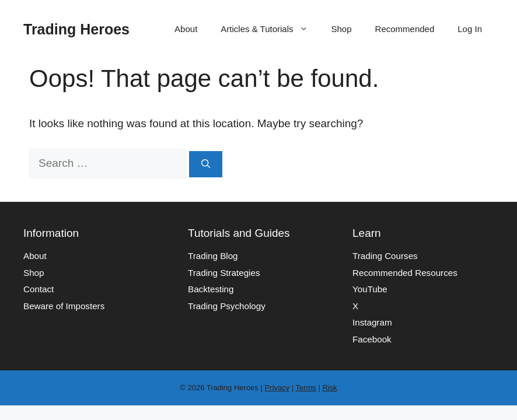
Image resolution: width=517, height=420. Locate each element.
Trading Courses (385, 256)
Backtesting (211, 289)
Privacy (277, 388)
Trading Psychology (227, 306)
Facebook (372, 339)
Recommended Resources (405, 273)
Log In (470, 29)
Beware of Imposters (64, 306)
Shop (342, 29)
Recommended (405, 29)
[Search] (206, 164)
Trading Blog (213, 256)
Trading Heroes (76, 29)
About (186, 29)
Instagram (372, 322)
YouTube (370, 289)
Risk (329, 388)
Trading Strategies (224, 273)
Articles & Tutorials (270, 29)
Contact (39, 289)
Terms (305, 388)
